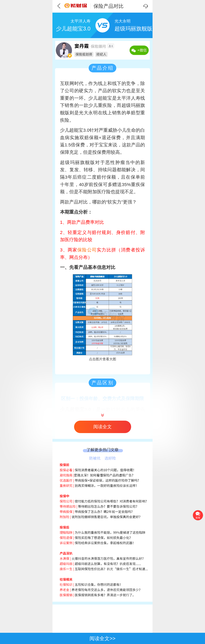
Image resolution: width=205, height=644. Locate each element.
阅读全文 (102, 427)
